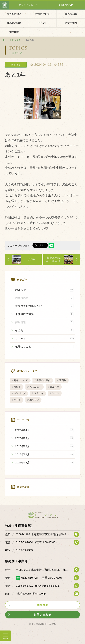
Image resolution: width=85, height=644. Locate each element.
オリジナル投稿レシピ (44, 306)
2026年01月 (44, 454)
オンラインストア (28, 5)
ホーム (4, 40)
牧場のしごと (44, 347)
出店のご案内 (43, 380)
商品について (21, 380)
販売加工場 (71, 14)
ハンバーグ (20, 393)
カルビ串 (55, 387)
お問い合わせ (66, 5)
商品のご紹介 (14, 23)
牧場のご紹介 (42, 14)
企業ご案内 (71, 23)
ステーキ (39, 393)
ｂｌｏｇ (45, 338)
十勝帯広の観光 (44, 314)
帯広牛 (17, 387)
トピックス (16, 53)
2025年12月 (44, 463)
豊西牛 (63, 380)
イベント (42, 23)
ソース (56, 393)
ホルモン (34, 400)
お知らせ (44, 290)
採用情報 (14, 32)
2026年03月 (44, 438)
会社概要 (43, 605)
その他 (44, 330)
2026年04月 (44, 430)
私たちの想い (14, 14)
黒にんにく (35, 387)
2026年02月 (44, 446)
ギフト (17, 400)
